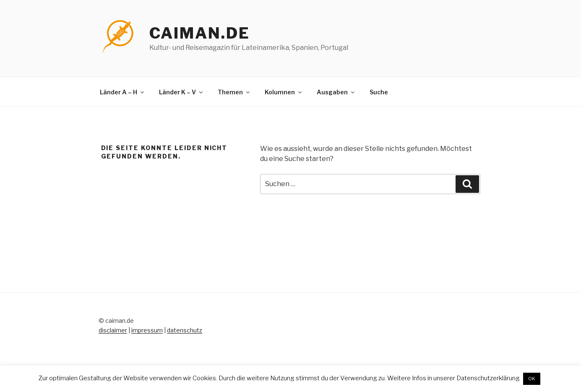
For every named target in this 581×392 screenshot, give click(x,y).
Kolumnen (284, 92)
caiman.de (200, 33)
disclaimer (113, 330)
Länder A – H (122, 92)
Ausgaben (336, 92)
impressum (147, 330)
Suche (379, 92)
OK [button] (532, 379)
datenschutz (185, 330)
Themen (234, 92)
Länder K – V (181, 92)
